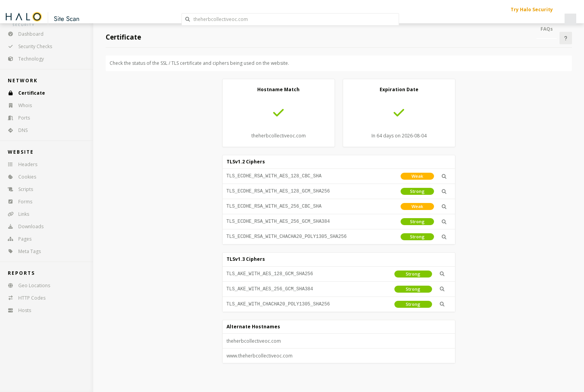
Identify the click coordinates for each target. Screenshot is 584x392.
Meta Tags (22, 251)
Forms (17, 202)
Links (16, 214)
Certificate (24, 93)
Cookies (19, 177)
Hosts (17, 310)
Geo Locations (26, 285)
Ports (16, 118)
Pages (17, 239)
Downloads (23, 226)
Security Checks (27, 46)
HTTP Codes (24, 298)
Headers (20, 164)
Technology (23, 59)
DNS (15, 130)
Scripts (18, 189)
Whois (17, 105)
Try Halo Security (532, 10)
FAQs (547, 29)
